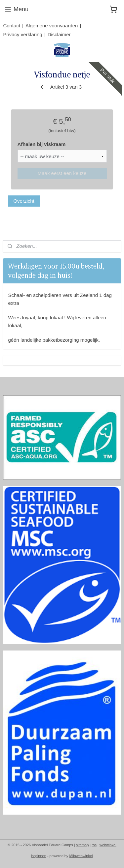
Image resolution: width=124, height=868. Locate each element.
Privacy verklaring (22, 34)
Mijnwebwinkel (81, 856)
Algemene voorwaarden (52, 26)
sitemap (83, 845)
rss (94, 845)
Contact (12, 26)
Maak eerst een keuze (62, 173)
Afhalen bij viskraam (42, 144)
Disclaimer (59, 34)
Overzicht (24, 201)
